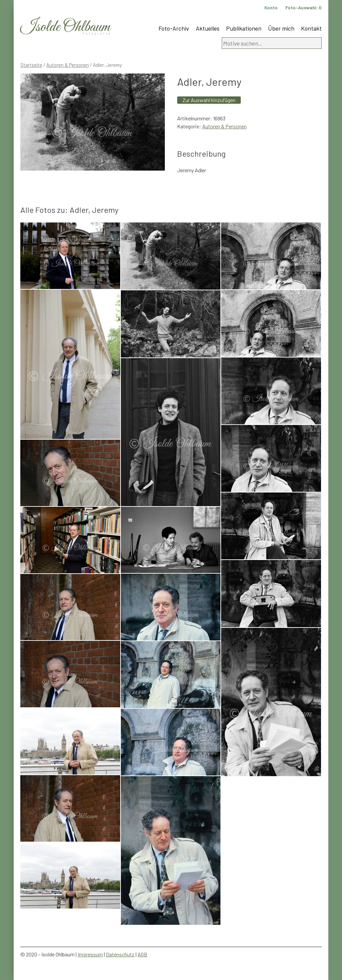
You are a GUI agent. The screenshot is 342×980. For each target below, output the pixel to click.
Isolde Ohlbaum (65, 27)
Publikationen (244, 28)
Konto (271, 7)
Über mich (281, 28)
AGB (142, 954)
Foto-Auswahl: (304, 7)
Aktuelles (208, 28)
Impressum (90, 954)
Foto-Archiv (174, 28)
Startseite (31, 65)
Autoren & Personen (68, 65)
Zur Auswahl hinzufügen (209, 100)
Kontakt (311, 28)
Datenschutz (120, 954)
